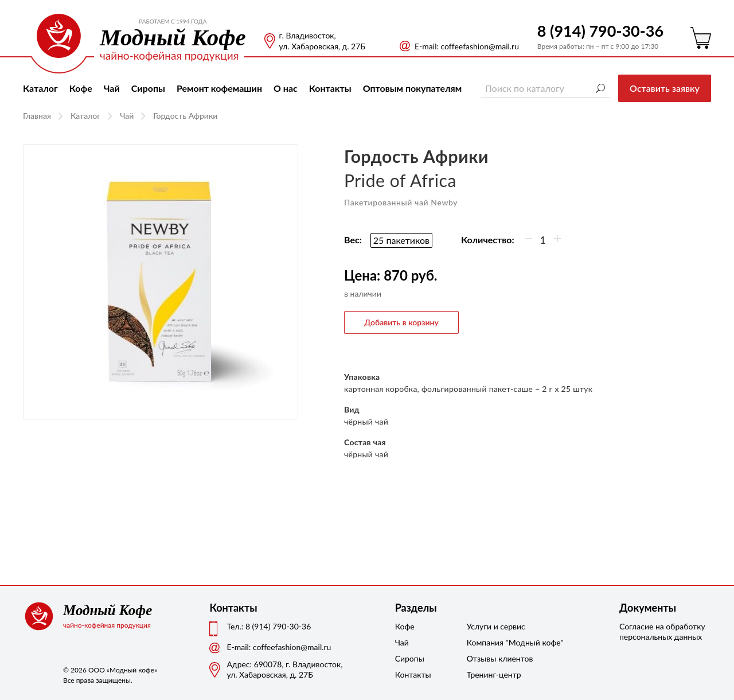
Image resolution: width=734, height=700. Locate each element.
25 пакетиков (401, 240)
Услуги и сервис (495, 626)
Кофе (81, 88)
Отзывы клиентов (495, 658)
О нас (286, 88)
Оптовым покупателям (413, 88)
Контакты (330, 88)
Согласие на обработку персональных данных (662, 631)
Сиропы (148, 88)
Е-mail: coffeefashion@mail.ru (467, 46)
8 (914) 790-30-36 (600, 31)
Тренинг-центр (494, 674)
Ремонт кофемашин (219, 88)
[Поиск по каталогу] (545, 88)
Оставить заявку (665, 88)
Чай (112, 88)
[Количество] (543, 240)
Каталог (40, 88)
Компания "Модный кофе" (495, 642)
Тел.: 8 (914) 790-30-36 (269, 626)
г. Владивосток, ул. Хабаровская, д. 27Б (322, 41)
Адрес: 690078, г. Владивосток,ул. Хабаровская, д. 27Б (284, 669)
